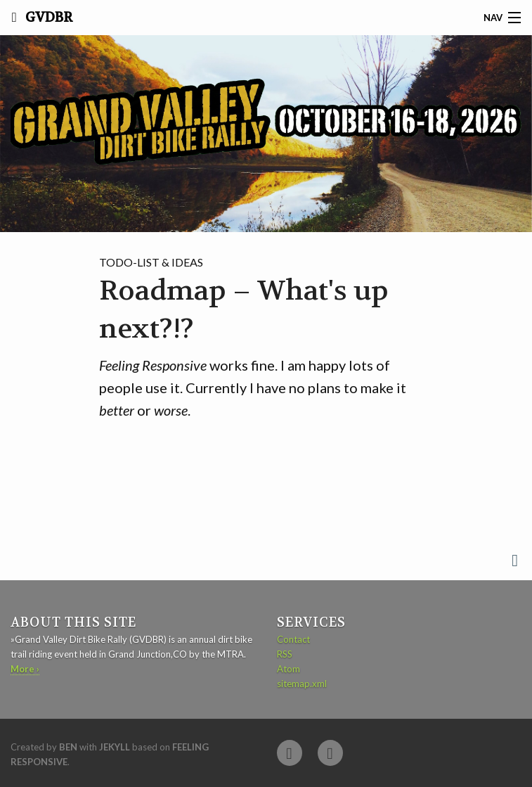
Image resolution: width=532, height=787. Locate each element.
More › (25, 669)
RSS (285, 654)
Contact (293, 639)
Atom (288, 669)
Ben (68, 747)
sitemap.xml (302, 684)
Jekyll (115, 747)
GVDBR (47, 18)
